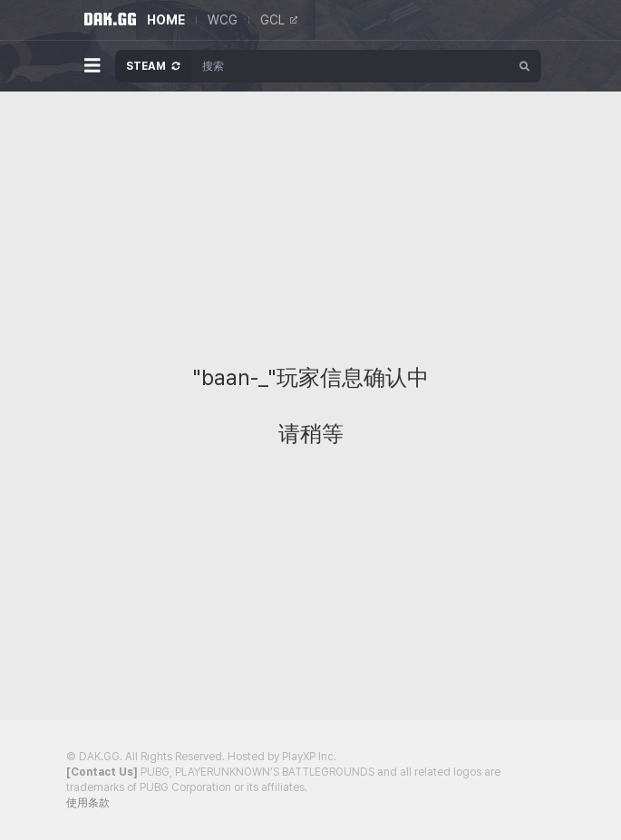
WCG (223, 20)
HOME (166, 20)
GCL (279, 20)
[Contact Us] (102, 772)
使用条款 (88, 803)
